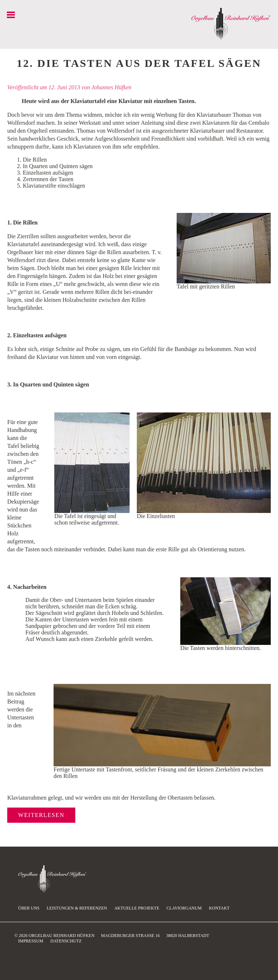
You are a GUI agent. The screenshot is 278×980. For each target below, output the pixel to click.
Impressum (31, 941)
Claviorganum (184, 908)
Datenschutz (66, 941)
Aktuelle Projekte (137, 908)
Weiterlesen (41, 815)
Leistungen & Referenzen (77, 908)
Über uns (29, 908)
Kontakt (219, 908)
